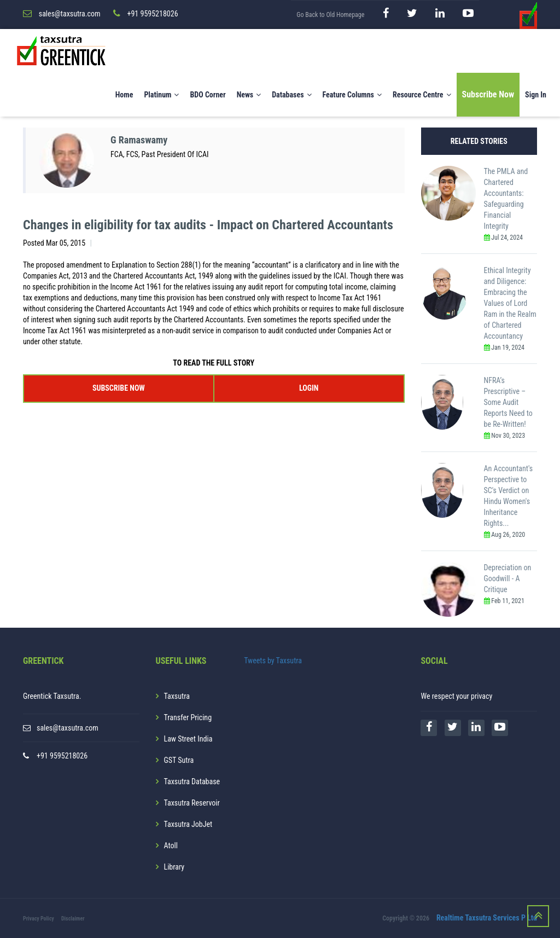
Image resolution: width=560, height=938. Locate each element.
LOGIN (309, 388)
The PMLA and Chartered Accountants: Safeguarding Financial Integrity (506, 199)
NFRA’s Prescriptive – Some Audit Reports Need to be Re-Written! (508, 402)
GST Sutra (179, 760)
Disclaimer (73, 919)
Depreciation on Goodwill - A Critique (508, 578)
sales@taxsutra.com (68, 728)
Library (174, 867)
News (249, 95)
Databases (291, 95)
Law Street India (188, 739)
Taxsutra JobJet (188, 824)
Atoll (171, 846)
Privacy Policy (39, 919)
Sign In (536, 95)
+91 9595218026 (62, 756)
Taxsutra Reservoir (192, 803)
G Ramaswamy (139, 140)
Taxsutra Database (192, 781)
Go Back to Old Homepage (330, 15)
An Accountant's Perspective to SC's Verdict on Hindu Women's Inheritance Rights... (509, 496)
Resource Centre (422, 95)
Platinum (161, 95)
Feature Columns (352, 95)
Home (124, 95)
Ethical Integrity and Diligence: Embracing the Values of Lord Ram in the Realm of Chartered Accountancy (510, 303)
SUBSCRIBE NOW (119, 388)
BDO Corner (208, 95)
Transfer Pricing (188, 717)
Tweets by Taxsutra (273, 661)
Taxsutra (177, 696)
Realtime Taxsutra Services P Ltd (487, 918)
